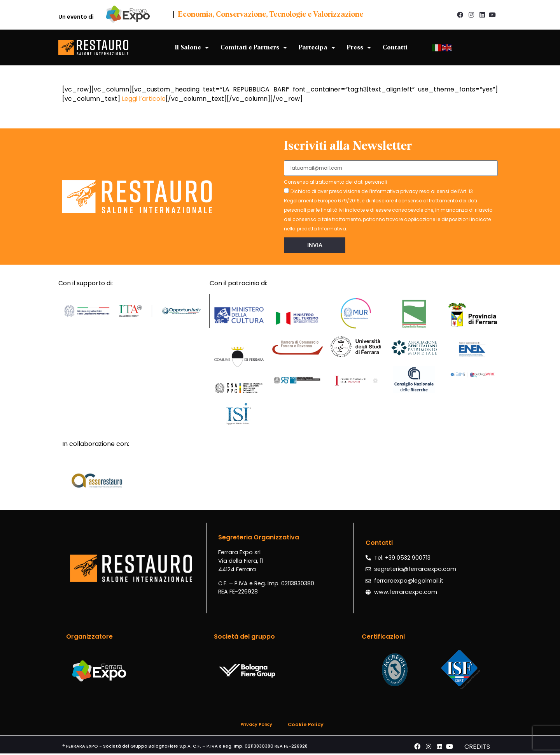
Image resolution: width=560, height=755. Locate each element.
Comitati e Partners (254, 47)
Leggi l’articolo (144, 99)
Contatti (395, 47)
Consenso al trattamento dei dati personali (335, 183)
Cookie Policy (306, 724)
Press (359, 47)
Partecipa (317, 47)
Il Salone (192, 47)
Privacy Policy (256, 724)
